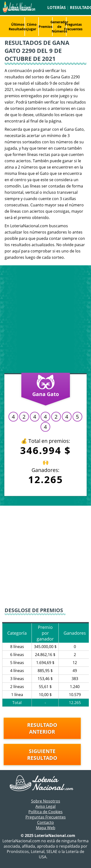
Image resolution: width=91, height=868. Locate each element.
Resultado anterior (42, 728)
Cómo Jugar (32, 27)
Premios (45, 27)
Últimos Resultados (18, 27)
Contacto (45, 822)
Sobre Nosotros (46, 801)
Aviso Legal (45, 806)
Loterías (57, 8)
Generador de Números (59, 27)
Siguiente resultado (42, 754)
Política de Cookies (45, 812)
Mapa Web (46, 828)
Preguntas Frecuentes (73, 27)
